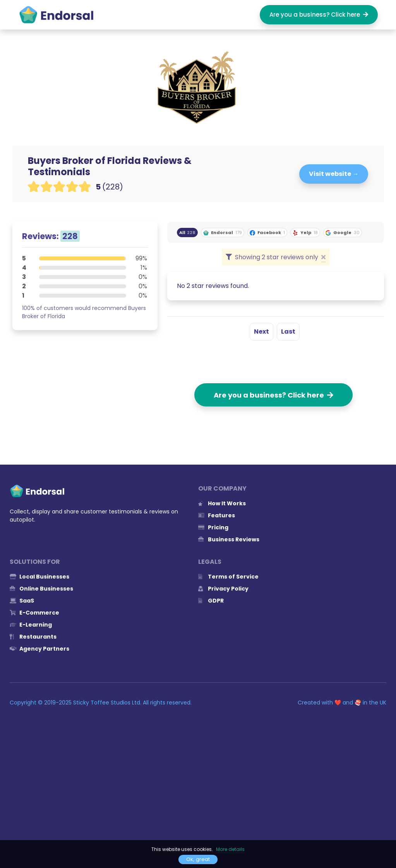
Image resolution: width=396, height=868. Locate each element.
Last (288, 332)
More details (230, 849)
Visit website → (334, 174)
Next (261, 332)
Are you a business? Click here (319, 15)
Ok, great (198, 859)
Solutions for (35, 562)
